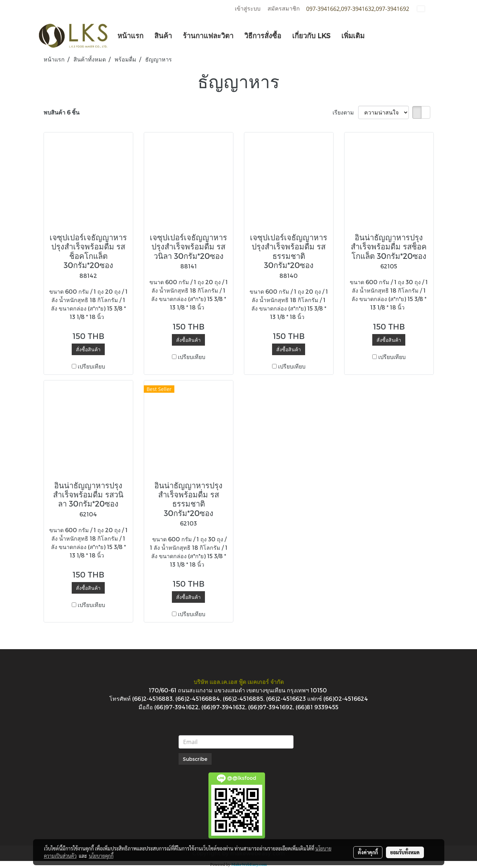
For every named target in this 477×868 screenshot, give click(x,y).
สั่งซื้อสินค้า (88, 349)
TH (425, 9)
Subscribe (195, 759)
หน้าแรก (130, 35)
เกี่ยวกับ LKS (311, 35)
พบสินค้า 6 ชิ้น (62, 112)
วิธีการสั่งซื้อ (263, 35)
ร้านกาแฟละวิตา (208, 35)
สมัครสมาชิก (284, 9)
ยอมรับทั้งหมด (405, 852)
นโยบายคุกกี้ (101, 856)
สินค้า (163, 35)
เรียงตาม (345, 112)
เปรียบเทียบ (91, 366)
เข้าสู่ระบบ (248, 9)
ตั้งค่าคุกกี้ (368, 852)
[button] (376, 35)
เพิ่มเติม (353, 35)
